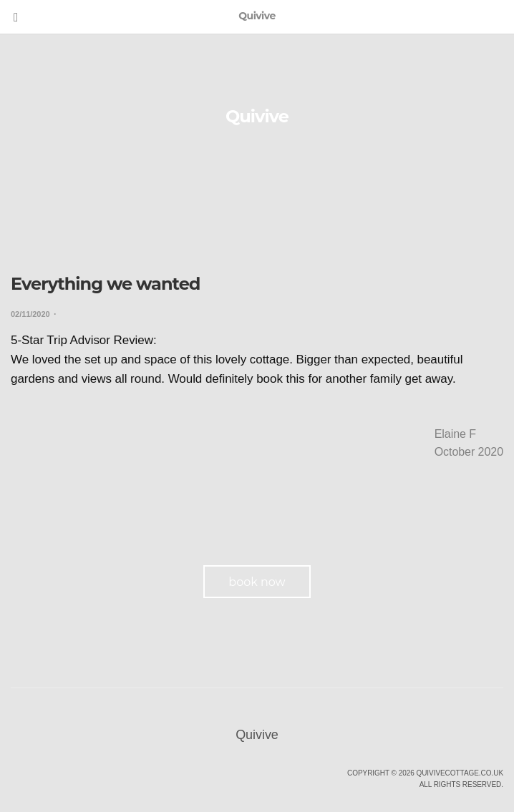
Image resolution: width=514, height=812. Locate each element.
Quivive (257, 116)
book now (257, 582)
